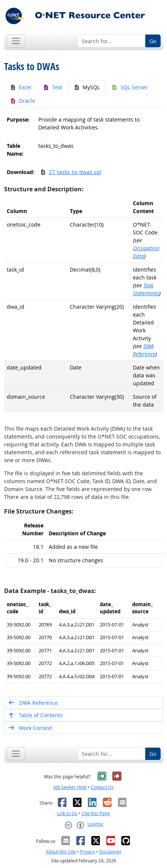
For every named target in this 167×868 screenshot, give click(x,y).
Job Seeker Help (70, 787)
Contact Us (102, 787)
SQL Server (129, 87)
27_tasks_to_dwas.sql (71, 172)
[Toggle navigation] (16, 41)
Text (53, 87)
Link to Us (67, 813)
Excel (21, 87)
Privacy (87, 852)
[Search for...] (112, 41)
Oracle (23, 101)
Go (153, 41)
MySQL (87, 87)
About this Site (61, 852)
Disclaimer (110, 852)
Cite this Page (96, 813)
